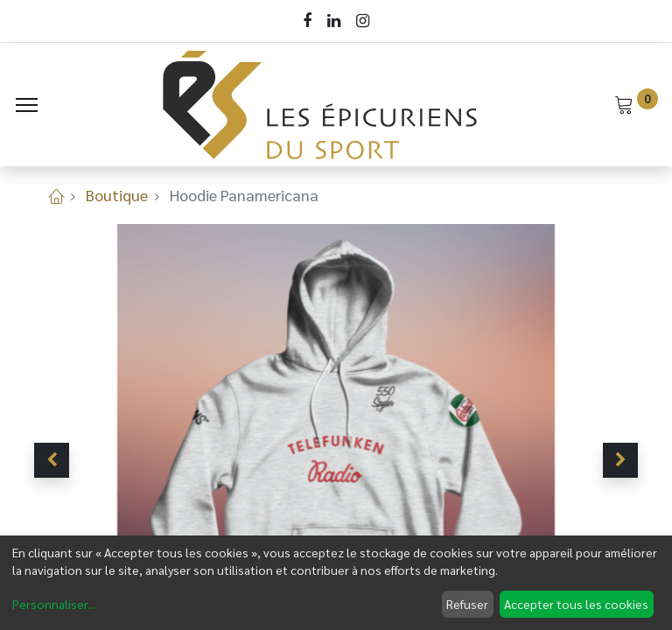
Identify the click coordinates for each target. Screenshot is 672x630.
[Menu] (27, 105)
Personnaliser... (54, 604)
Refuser (467, 604)
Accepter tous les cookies (576, 604)
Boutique (117, 195)
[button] (52, 460)
